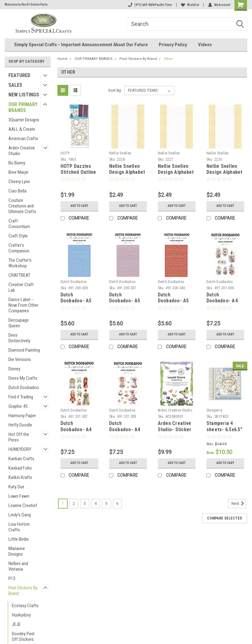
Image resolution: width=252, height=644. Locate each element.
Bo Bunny (17, 163)
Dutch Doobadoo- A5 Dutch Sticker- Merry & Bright (174, 304)
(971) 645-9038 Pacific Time (150, 5)
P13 (12, 578)
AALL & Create (22, 129)
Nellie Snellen (120, 153)
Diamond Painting (24, 350)
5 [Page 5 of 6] (107, 504)
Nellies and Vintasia (18, 566)
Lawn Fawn (19, 496)
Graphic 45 (18, 406)
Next (239, 504)
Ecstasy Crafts (25, 606)
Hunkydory (21, 615)
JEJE (16, 624)
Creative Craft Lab (21, 287)
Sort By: (115, 90)
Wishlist (190, 5)
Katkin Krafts (20, 477)
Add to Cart (79, 206)
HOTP (65, 153)
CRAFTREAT (19, 275)
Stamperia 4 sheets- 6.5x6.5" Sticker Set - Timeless (224, 432)
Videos (205, 45)
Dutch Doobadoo (24, 388)
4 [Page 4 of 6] (96, 504)
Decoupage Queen (19, 323)
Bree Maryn (18, 172)
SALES (15, 85)
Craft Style (18, 236)
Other (168, 59)
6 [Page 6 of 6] (117, 504)
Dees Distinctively (19, 338)
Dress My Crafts (23, 378)
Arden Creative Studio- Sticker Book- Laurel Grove (175, 432)
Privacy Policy (173, 45)
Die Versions (20, 359)
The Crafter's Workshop (20, 263)
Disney (14, 369)
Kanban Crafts (21, 459)
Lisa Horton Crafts (19, 527)
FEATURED (19, 75)
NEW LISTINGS (24, 95)
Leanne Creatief (23, 505)
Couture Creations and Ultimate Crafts (22, 206)
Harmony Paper (22, 416)
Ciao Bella (17, 191)
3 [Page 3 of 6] (85, 504)
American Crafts (23, 139)
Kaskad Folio (20, 468)
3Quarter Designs (24, 120)
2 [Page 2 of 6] (74, 504)
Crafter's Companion (19, 248)
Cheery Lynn (19, 182)
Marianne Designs (17, 551)
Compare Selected (225, 518)
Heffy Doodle (20, 425)
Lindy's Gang (20, 515)
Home (63, 59)
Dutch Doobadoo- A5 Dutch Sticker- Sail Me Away (77, 304)
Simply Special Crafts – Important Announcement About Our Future (81, 45)
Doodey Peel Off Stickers (23, 637)
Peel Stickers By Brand (23, 591)
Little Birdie (19, 539)
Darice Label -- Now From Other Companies (23, 305)
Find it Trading (21, 397)
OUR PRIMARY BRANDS (23, 107)
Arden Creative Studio (22, 151)
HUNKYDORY (20, 449)
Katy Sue (16, 487)
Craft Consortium (19, 224)
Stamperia (214, 410)
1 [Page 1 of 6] (63, 504)
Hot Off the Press (19, 437)
